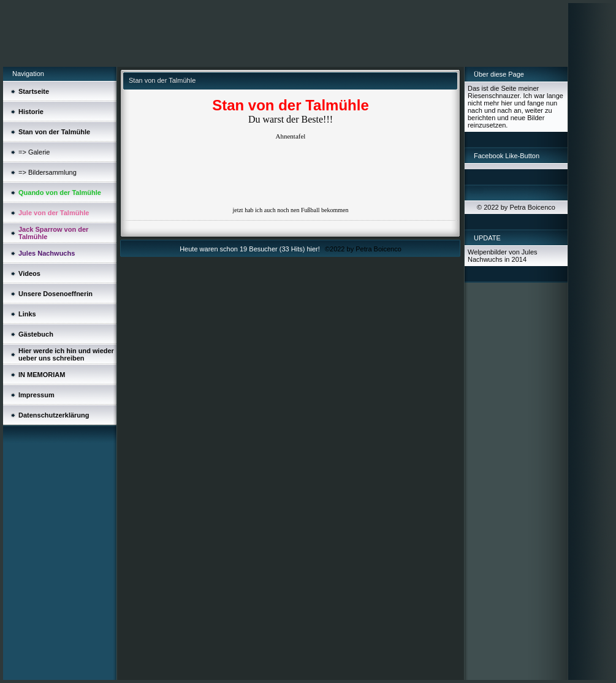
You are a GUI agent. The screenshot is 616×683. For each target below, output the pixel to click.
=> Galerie (34, 152)
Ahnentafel (291, 136)
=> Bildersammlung (48, 172)
